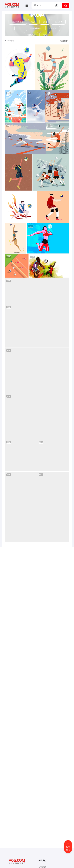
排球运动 (58, 22)
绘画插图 (53, 28)
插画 (45, 35)
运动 (45, 22)
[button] (38, 5)
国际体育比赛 (18, 22)
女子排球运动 (35, 28)
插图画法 (31, 35)
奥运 (33, 22)
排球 (20, 28)
